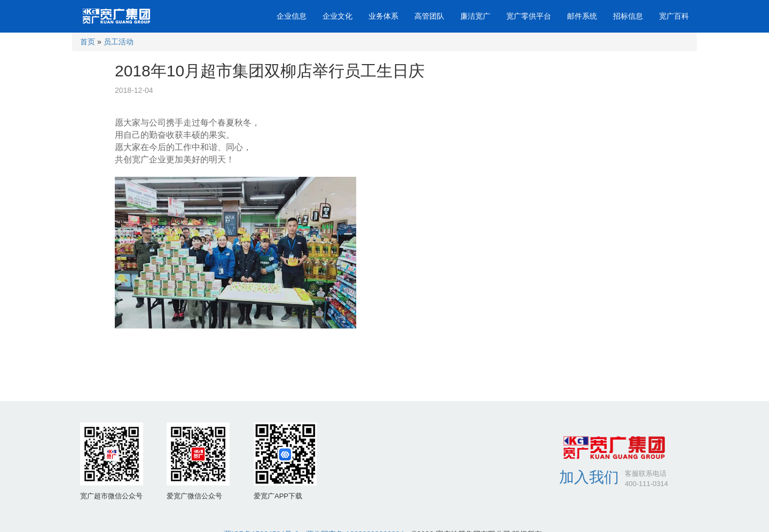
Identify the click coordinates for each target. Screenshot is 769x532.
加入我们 (589, 477)
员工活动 (119, 42)
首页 (88, 42)
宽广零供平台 (529, 16)
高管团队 (429, 16)
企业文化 (338, 16)
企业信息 (292, 16)
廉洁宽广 (475, 16)
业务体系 (383, 16)
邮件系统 (582, 16)
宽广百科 (674, 16)
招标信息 (628, 16)
